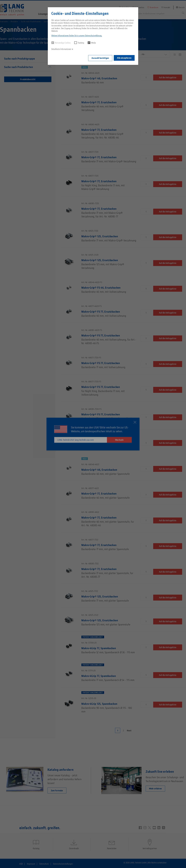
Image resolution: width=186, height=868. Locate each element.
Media (92, 43)
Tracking (79, 43)
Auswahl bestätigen (100, 58)
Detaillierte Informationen (61, 49)
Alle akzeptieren (124, 58)
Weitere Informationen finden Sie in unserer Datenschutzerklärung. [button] (77, 36)
